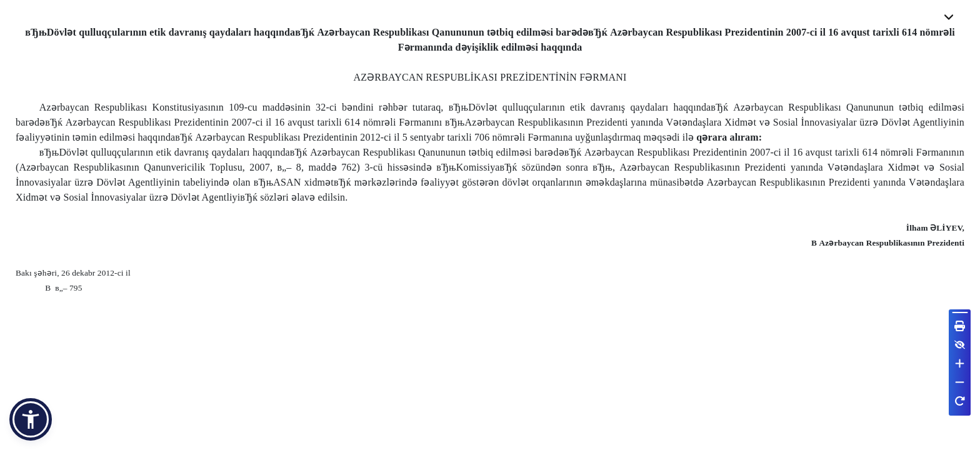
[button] (31, 419)
